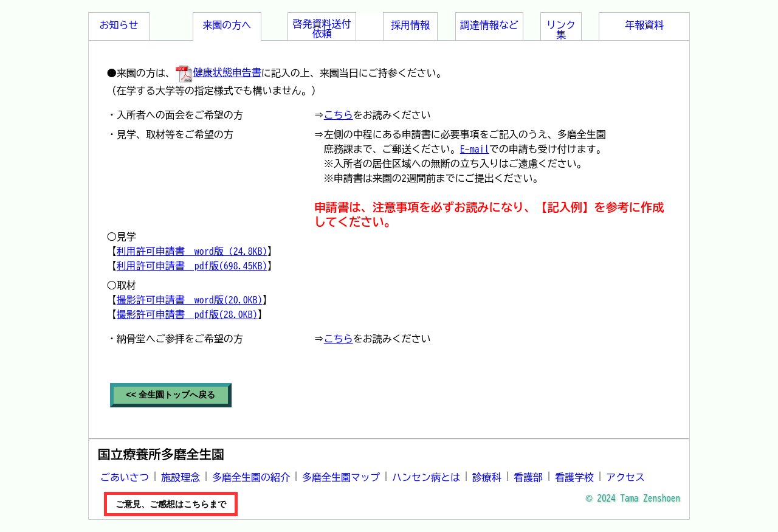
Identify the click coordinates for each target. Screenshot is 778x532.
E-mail (475, 149)
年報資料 (644, 25)
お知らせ (119, 25)
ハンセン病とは (426, 477)
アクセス (625, 477)
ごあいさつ (125, 477)
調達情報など (489, 25)
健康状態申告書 (218, 72)
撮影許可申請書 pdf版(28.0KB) (187, 314)
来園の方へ (227, 25)
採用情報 (410, 25)
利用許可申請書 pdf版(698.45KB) (192, 266)
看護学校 (574, 477)
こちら (339, 115)
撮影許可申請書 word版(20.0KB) (190, 300)
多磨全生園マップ (341, 477)
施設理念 (181, 477)
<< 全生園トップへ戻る (170, 395)
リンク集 (561, 30)
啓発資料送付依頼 (322, 29)
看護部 (528, 477)
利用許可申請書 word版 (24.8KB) (192, 251)
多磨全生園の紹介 (251, 477)
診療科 (487, 477)
